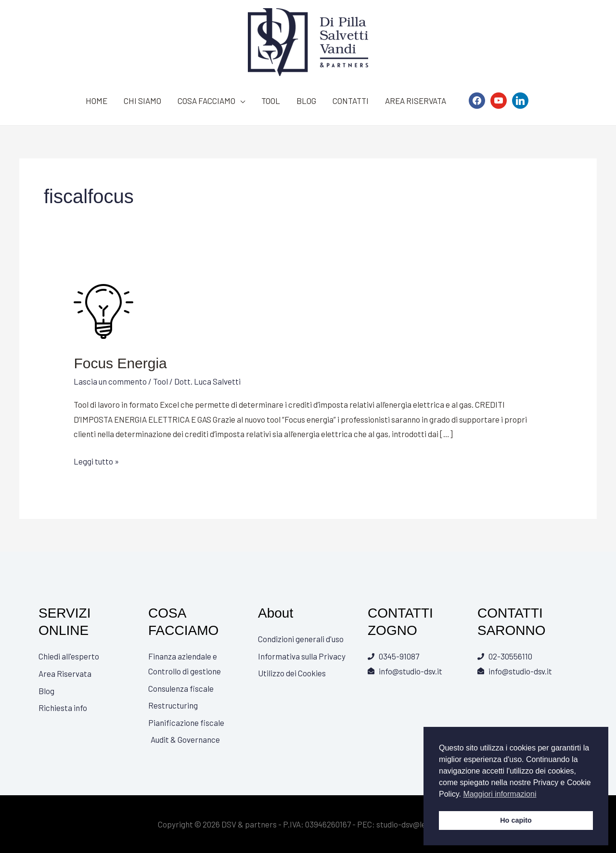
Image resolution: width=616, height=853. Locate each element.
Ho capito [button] (516, 820)
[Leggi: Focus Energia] (104, 310)
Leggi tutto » (96, 460)
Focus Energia (120, 363)
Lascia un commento (110, 381)
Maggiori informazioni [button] (500, 794)
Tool (160, 381)
